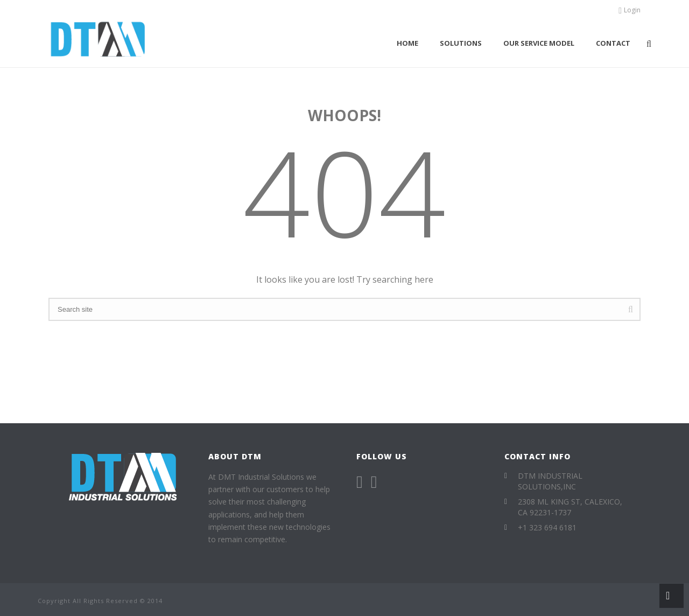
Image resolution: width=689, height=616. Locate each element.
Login (630, 10)
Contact (613, 43)
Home (407, 43)
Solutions (461, 43)
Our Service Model (539, 43)
